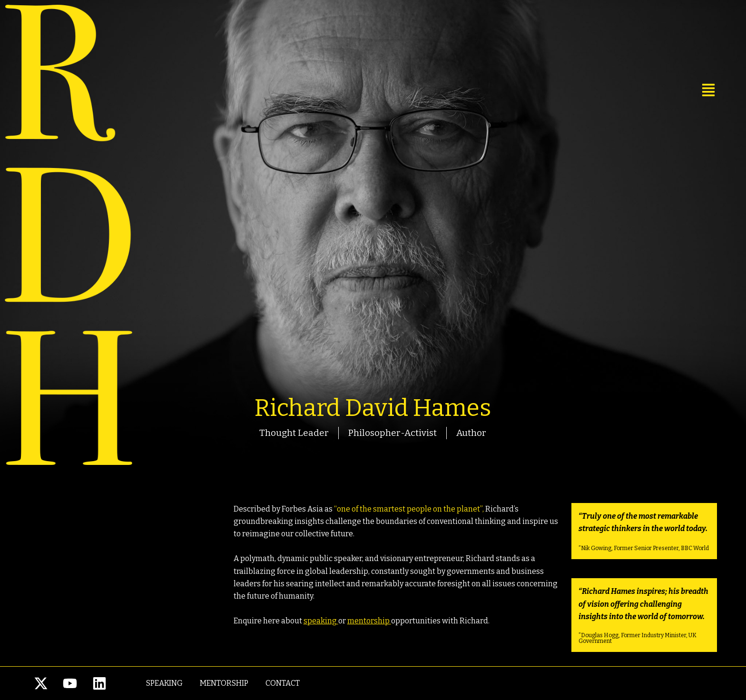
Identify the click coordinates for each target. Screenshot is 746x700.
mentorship (369, 621)
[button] (620, 91)
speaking (321, 621)
